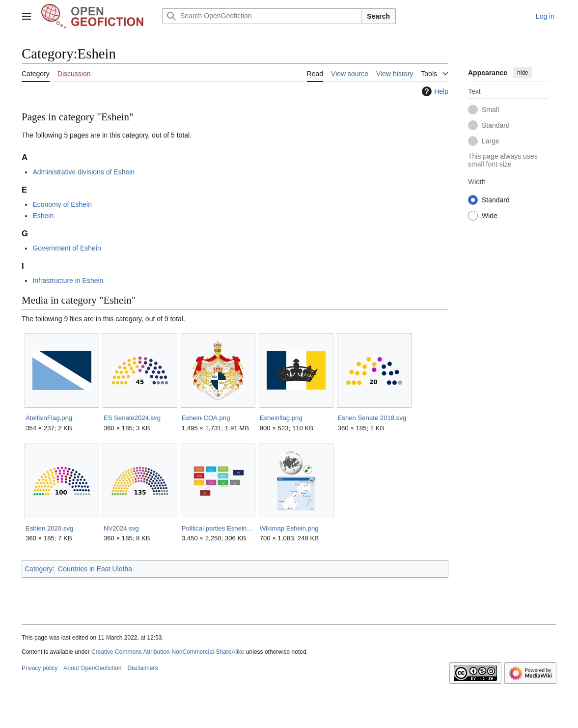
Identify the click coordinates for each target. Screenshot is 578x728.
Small (490, 110)
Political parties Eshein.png (218, 528)
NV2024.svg (121, 528)
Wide (490, 216)
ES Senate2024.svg (132, 418)
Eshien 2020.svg (49, 528)
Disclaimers (142, 668)
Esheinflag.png (281, 418)
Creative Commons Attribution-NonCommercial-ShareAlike (168, 652)
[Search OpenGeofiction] (262, 16)
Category (39, 569)
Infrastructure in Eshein (68, 280)
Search (378, 16)
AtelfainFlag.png (49, 418)
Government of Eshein (67, 248)
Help (434, 91)
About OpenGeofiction (92, 668)
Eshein (43, 216)
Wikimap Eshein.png (289, 528)
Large (491, 141)
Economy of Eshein (62, 204)
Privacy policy (40, 668)
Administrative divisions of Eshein (83, 172)
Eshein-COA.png (206, 418)
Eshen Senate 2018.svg (372, 418)
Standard (496, 125)
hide (523, 73)
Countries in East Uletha (95, 569)
